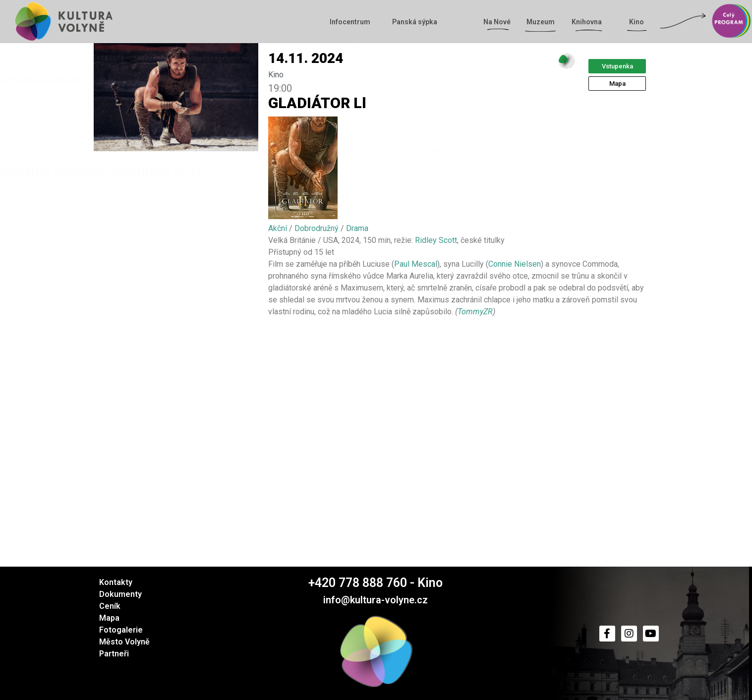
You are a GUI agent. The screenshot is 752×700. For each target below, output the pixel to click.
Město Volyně (124, 642)
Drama (357, 228)
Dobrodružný (317, 228)
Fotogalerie (121, 630)
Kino (639, 22)
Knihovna (589, 22)
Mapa (109, 618)
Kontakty (116, 582)
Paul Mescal (416, 264)
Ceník (110, 606)
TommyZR (475, 312)
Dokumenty (120, 594)
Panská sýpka (415, 22)
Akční (278, 228)
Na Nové (499, 22)
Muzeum (541, 22)
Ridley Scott (436, 240)
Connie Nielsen (515, 264)
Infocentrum (352, 22)
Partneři (114, 654)
